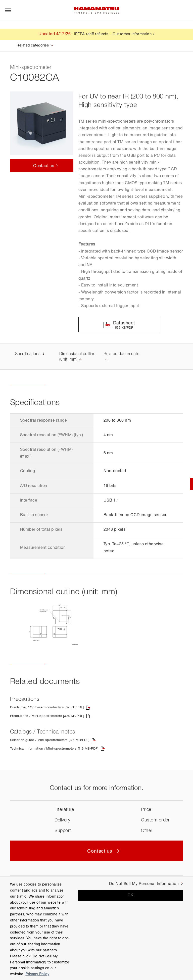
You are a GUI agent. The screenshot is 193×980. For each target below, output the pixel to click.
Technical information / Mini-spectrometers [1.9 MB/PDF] (64, 751)
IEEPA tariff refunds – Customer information (113, 34)
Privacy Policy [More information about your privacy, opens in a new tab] (37, 974)
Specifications (28, 356)
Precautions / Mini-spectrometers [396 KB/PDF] (56, 718)
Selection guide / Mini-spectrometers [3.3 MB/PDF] (59, 742)
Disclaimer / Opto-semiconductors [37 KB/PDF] (55, 709)
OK (130, 895)
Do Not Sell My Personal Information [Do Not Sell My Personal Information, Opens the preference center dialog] (144, 884)
